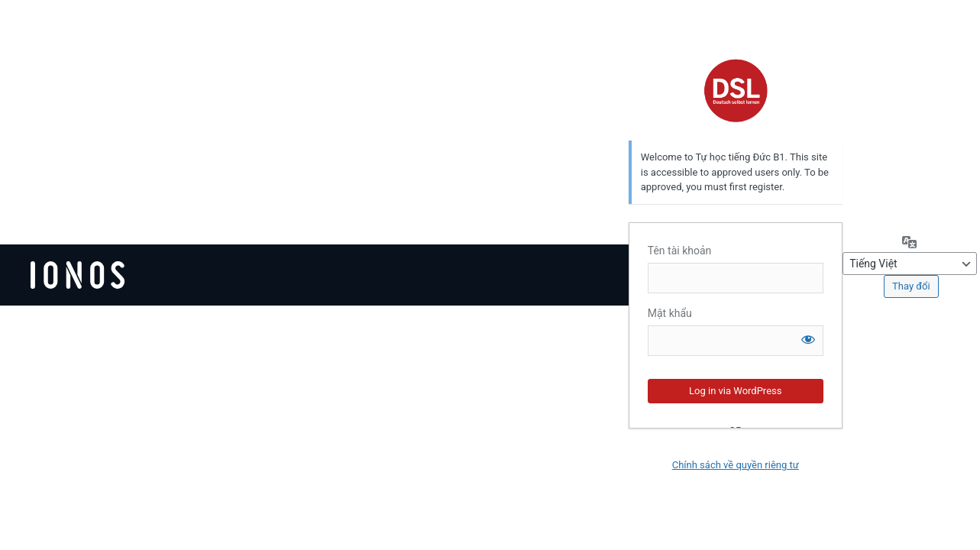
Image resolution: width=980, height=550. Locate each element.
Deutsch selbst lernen (736, 90)
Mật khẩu (670, 313)
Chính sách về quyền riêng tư (736, 465)
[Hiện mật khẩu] (808, 339)
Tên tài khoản (680, 251)
